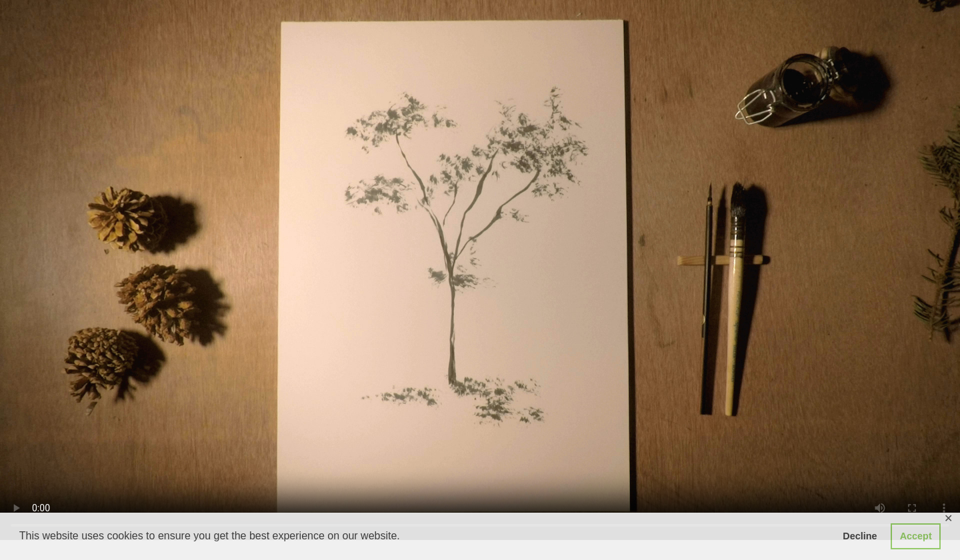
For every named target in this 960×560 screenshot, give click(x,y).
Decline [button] (860, 536)
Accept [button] (916, 536)
